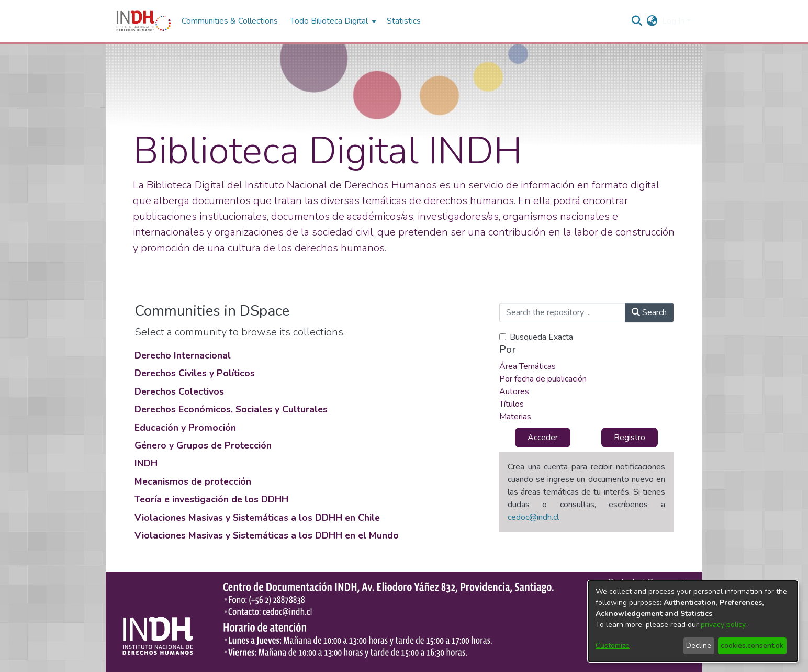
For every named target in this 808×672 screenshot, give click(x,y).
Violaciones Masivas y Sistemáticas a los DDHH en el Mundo (267, 535)
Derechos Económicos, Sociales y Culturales (231, 409)
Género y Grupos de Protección (203, 445)
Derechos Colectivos (179, 391)
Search (649, 312)
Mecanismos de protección (193, 481)
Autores (514, 391)
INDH (146, 463)
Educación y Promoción (185, 428)
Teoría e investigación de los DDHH (211, 499)
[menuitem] (652, 21)
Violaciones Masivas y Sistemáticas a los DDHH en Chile (257, 518)
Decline (699, 646)
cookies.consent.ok (752, 646)
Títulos (512, 404)
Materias (515, 417)
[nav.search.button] (637, 21)
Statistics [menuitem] (404, 21)
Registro (630, 438)
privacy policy (723, 625)
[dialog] (693, 621)
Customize (613, 646)
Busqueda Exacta (541, 337)
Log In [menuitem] (673, 21)
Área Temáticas (528, 366)
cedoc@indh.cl (533, 517)
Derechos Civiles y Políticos (195, 373)
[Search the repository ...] (562, 312)
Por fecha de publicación (543, 379)
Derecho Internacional (183, 355)
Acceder (543, 438)
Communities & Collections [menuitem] (230, 21)
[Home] (144, 21)
